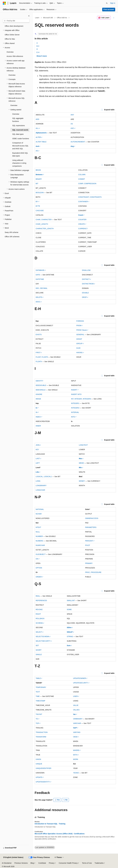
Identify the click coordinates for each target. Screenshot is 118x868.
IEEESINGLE (41, 390)
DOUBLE (85, 293)
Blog (32, 863)
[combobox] (16, 21)
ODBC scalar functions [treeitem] (21, 139)
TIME (38, 696)
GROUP (79, 344)
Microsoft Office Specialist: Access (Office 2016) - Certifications (60, 834)
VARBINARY (78, 719)
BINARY (39, 179)
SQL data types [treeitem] (18, 134)
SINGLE (39, 654)
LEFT (38, 463)
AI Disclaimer (7, 863)
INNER (38, 426)
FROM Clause (82, 330)
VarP (75, 728)
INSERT (74, 390)
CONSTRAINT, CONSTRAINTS (90, 197)
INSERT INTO (76, 394)
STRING (70, 636)
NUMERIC (40, 541)
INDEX (38, 417)
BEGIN (38, 170)
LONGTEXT (83, 445)
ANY (72, 115)
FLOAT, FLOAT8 (42, 357)
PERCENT (89, 541)
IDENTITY (40, 381)
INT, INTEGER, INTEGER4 (81, 399)
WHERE (76, 750)
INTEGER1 (75, 403)
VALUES (76, 710)
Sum (69, 645)
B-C (38, 46)
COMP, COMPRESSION (87, 184)
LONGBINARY (41, 486)
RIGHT (38, 614)
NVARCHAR (40, 545)
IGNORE (39, 394)
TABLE (38, 678)
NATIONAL (40, 509)
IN (37, 412)
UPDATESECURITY (81, 683)
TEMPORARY (41, 687)
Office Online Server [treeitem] (12, 35)
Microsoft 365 (48, 18)
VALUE (76, 705)
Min (80, 468)
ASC (72, 128)
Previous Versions (21, 863)
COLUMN (82, 175)
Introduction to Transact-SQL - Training (50, 824)
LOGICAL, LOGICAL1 (44, 477)
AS (72, 124)
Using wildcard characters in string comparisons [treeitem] (19, 163)
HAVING (79, 353)
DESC (38, 302)
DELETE (39, 297)
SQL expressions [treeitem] (19, 126)
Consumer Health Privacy (68, 863)
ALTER (38, 137)
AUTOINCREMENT (78, 142)
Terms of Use (87, 863)
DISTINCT (86, 279)
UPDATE (39, 777)
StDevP (70, 632)
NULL (38, 532)
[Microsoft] (4, 3)
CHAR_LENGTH (42, 224)
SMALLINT (71, 600)
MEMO (81, 463)
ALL (37, 128)
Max (80, 459)
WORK (76, 759)
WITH (75, 755)
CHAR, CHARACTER (44, 220)
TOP (37, 723)
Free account (109, 9)
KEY (37, 450)
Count (81, 215)
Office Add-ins (62, 18)
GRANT (79, 339)
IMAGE (38, 399)
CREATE (82, 224)
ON (37, 559)
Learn (37, 18)
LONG (38, 481)
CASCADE (40, 211)
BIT (37, 184)
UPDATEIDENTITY (43, 782)
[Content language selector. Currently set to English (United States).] (13, 857)
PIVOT (88, 545)
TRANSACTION (42, 732)
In (36, 408)
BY (37, 202)
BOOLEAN (40, 193)
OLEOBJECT (41, 554)
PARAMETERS (91, 527)
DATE (38, 275)
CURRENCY (83, 229)
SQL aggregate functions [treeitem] (18, 120)
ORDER (39, 577)
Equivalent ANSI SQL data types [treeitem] (20, 154)
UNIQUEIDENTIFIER (44, 768)
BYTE (38, 206)
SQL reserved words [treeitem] (20, 130)
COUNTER (82, 220)
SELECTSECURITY (43, 641)
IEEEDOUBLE (41, 385)
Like (37, 472)
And (37, 146)
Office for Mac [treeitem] (10, 39)
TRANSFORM (41, 737)
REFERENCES (41, 600)
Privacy (52, 863)
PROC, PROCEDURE (93, 572)
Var (74, 714)
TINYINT (39, 714)
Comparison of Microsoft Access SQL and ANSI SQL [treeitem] (20, 146)
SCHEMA (39, 623)
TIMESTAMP (41, 701)
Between (39, 175)
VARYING (77, 732)
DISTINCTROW (88, 284)
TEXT (38, 692)
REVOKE (39, 609)
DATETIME (40, 279)
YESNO (76, 773)
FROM (79, 326)
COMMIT (82, 179)
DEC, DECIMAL (42, 288)
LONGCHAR (40, 490)
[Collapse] (29, 16)
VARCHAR (77, 723)
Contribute (42, 863)
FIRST (38, 353)
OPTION (39, 568)
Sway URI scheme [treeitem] (12, 232)
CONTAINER (83, 202)
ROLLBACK (40, 618)
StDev (69, 627)
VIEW (75, 737)
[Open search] (107, 3)
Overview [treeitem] (10, 52)
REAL (38, 596)
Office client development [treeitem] (14, 26)
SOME (69, 609)
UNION (38, 759)
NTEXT (38, 527)
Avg (72, 146)
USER (75, 696)
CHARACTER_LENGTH (45, 229)
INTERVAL (75, 412)
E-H (38, 52)
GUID (78, 348)
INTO (73, 417)
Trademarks (99, 863)
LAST (38, 459)
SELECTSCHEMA (42, 636)
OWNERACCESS (92, 518)
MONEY (82, 481)
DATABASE (40, 270)
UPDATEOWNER (79, 678)
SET (37, 645)
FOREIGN (80, 321)
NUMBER (39, 536)
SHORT (39, 650)
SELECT (39, 632)
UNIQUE (39, 764)
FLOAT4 (39, 362)
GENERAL (80, 335)
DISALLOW (86, 270)
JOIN (38, 445)
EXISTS (39, 335)
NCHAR (39, 514)
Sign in (113, 3)
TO (37, 719)
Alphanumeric (41, 133)
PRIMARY (89, 563)
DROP (84, 297)
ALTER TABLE (41, 142)
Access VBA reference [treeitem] (15, 56)
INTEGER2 (75, 408)
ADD (38, 119)
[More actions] (114, 18)
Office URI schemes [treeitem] (12, 237)
